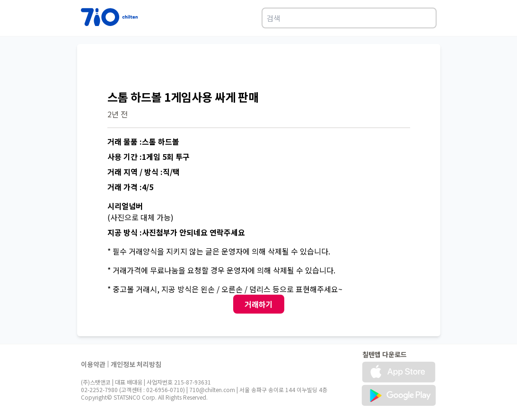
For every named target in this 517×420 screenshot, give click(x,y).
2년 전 (118, 114)
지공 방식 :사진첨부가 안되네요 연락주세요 (176, 232)
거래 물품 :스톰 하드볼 (143, 141)
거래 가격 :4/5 (130, 187)
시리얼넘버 (125, 206)
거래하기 (259, 304)
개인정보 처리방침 (136, 364)
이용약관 (93, 364)
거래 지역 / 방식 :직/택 (144, 172)
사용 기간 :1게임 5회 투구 (149, 157)
